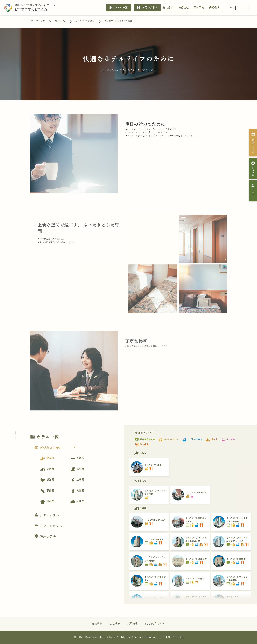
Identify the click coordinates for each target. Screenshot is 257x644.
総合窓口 (168, 8)
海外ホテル (45, 537)
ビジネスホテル (56, 448)
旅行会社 (184, 8)
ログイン (253, 191)
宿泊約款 (97, 624)
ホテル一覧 (118, 8)
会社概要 (115, 624)
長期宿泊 (214, 8)
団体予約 (199, 8)
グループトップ (37, 21)
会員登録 (253, 168)
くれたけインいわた (85, 21)
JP (231, 8)
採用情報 (133, 624)
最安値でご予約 (253, 143)
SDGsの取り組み (155, 624)
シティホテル (47, 516)
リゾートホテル (48, 526)
